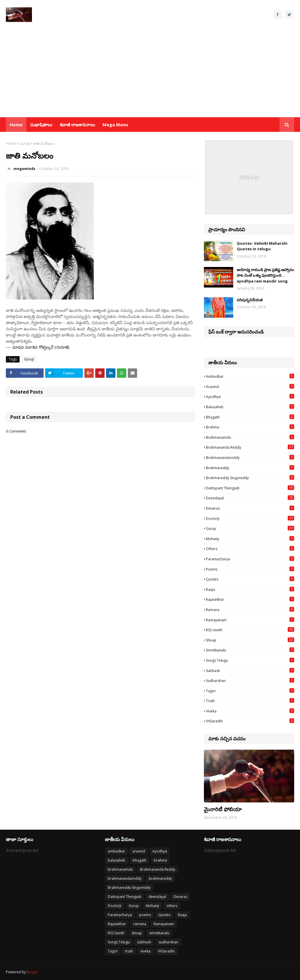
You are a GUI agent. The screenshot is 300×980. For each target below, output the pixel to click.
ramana (250, 610)
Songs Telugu (250, 660)
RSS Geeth (250, 630)
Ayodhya (250, 397)
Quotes (250, 579)
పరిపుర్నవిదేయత (250, 300)
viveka (250, 711)
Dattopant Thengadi (250, 488)
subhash (250, 671)
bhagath (250, 417)
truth (250, 701)
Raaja (250, 589)
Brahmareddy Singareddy (250, 478)
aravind (250, 387)
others (250, 549)
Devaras (250, 508)
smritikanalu (250, 650)
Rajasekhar (250, 599)
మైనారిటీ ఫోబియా (223, 809)
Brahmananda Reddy (250, 447)
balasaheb (250, 407)
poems (250, 569)
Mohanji (250, 539)
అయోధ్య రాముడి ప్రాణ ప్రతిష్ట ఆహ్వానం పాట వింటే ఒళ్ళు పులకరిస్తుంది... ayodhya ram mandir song (265, 275)
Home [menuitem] (16, 125)
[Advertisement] (150, 73)
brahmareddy (250, 468)
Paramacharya (250, 559)
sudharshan (250, 680)
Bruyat (32, 972)
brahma (250, 427)
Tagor (250, 691)
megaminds (24, 169)
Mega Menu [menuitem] (115, 125)
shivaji (250, 640)
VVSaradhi (250, 721)
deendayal (250, 498)
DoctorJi (250, 518)
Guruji (25, 143)
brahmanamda (250, 437)
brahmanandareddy (250, 457)
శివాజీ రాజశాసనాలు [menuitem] (77, 125)
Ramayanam (250, 620)
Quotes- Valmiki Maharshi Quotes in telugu (262, 246)
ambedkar (250, 376)
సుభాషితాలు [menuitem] (41, 125)
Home (11, 143)
